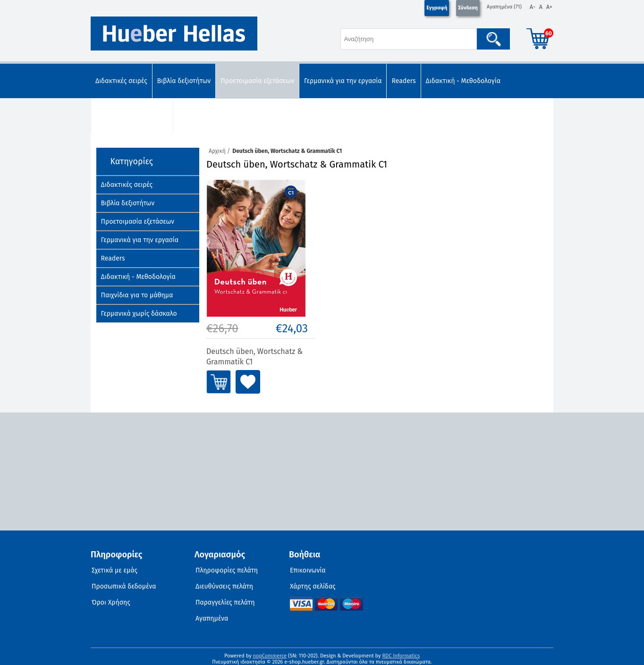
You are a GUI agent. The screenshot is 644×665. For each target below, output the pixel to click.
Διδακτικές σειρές (121, 81)
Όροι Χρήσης (111, 602)
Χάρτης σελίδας (313, 586)
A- (533, 7)
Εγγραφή (437, 8)
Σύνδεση (468, 8)
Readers (403, 81)
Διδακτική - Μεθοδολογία (463, 81)
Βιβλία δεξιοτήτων (184, 81)
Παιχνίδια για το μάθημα (132, 116)
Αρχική (217, 151)
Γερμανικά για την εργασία (343, 81)
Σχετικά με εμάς (114, 570)
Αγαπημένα (212, 619)
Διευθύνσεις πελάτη (224, 586)
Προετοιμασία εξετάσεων (257, 81)
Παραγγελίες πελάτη (225, 602)
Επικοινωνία (308, 570)
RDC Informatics (401, 656)
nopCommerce (270, 656)
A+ (549, 7)
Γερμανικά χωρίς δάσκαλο (216, 116)
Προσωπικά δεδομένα (124, 586)
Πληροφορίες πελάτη (227, 570)
